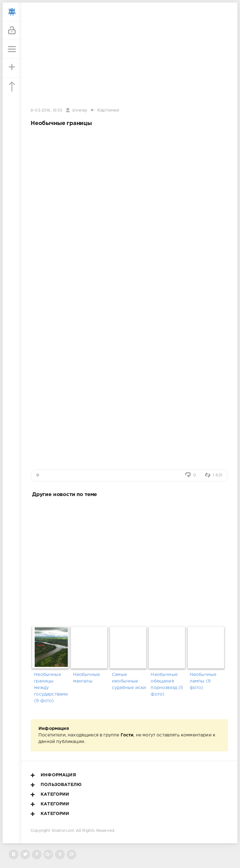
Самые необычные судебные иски (129, 681)
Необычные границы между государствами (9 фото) (51, 688)
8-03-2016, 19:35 (46, 111)
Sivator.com (63, 831)
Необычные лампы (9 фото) (203, 681)
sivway (80, 110)
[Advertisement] (129, 561)
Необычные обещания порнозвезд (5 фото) (167, 685)
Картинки (108, 110)
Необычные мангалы (87, 678)
